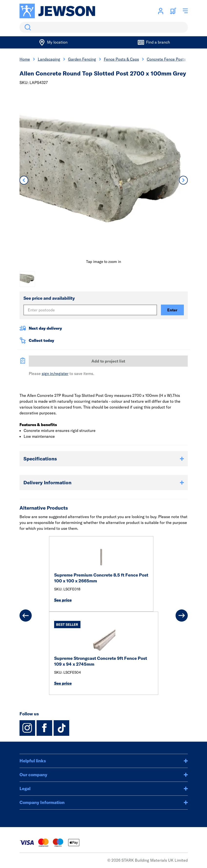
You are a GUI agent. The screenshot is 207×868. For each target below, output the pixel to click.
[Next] (182, 616)
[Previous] (26, 616)
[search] (104, 27)
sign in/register (55, 373)
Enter (172, 310)
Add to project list (108, 361)
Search (27, 27)
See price (63, 600)
